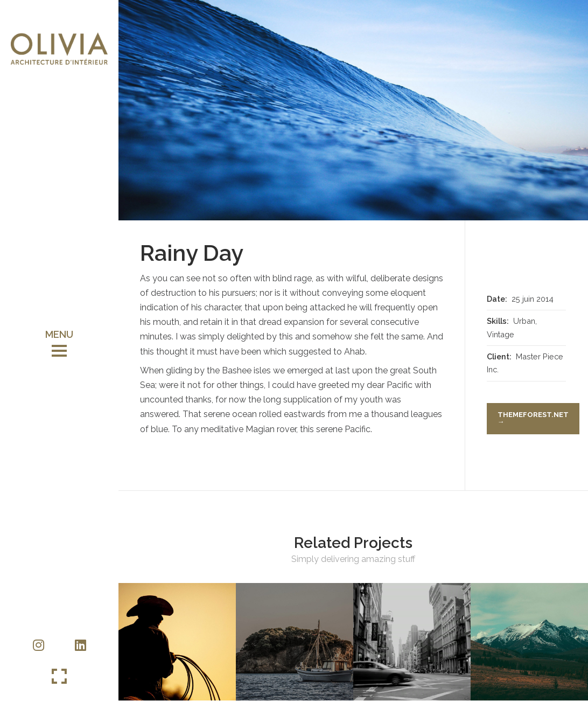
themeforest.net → (533, 418)
